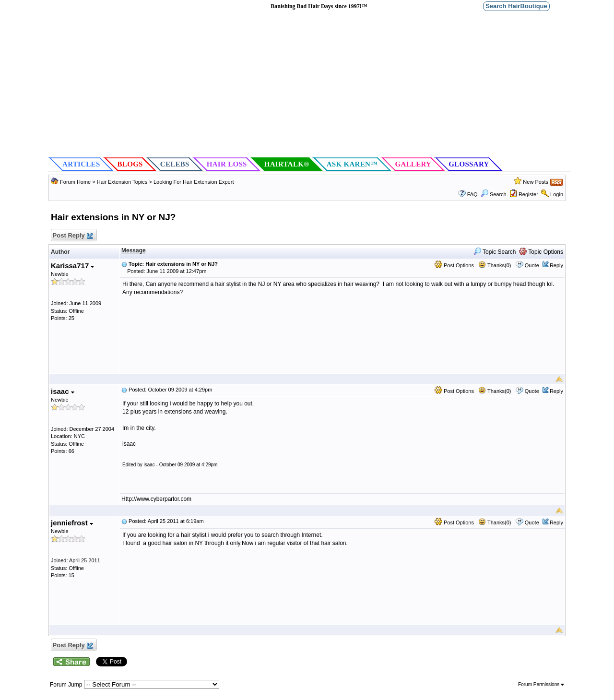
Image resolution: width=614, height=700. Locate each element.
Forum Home (75, 182)
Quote (532, 265)
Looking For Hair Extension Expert (194, 182)
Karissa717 (72, 266)
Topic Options (541, 252)
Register (528, 194)
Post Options (454, 265)
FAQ (472, 194)
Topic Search (495, 252)
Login (557, 194)
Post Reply (72, 236)
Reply (556, 265)
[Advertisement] (309, 84)
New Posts (536, 182)
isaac (63, 391)
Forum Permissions (541, 684)
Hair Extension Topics (122, 182)
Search (494, 194)
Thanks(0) (495, 265)
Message (134, 250)
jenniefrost (72, 523)
